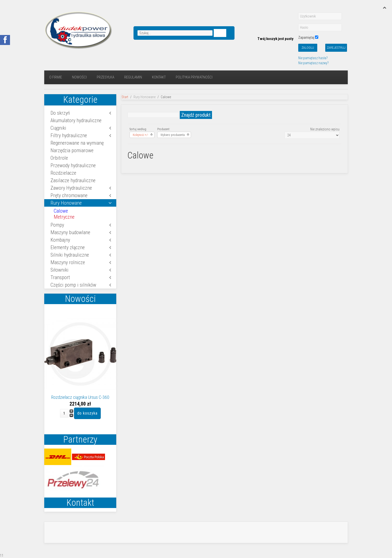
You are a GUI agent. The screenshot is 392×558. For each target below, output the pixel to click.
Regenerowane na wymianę (77, 143)
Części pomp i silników (73, 285)
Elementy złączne (68, 247)
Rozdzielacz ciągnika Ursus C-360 (80, 397)
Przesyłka (105, 77)
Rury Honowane (66, 203)
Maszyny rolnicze (68, 262)
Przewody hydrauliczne (73, 165)
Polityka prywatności (194, 77)
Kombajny (60, 240)
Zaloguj (308, 48)
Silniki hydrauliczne (70, 255)
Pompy (57, 225)
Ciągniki (58, 128)
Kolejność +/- (140, 135)
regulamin (133, 77)
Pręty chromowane (69, 195)
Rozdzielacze (63, 173)
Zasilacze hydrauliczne (73, 180)
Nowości (79, 77)
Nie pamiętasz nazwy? (313, 63)
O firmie (56, 77)
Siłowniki (59, 270)
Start (125, 97)
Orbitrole (59, 158)
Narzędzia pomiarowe (72, 150)
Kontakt (159, 77)
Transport (60, 277)
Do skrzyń (60, 113)
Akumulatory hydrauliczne (76, 120)
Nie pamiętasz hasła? (313, 58)
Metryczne (64, 217)
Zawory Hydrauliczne (71, 188)
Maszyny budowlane (70, 232)
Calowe (61, 211)
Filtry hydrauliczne (69, 135)
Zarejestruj (336, 48)
